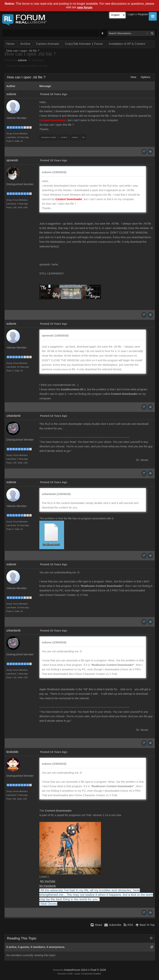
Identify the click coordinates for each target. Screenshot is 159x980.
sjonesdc (12, 160)
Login (131, 14)
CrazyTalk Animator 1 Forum (84, 44)
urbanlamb (13, 416)
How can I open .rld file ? (23, 51)
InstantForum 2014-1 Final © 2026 (85, 970)
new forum (85, 7)
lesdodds (12, 752)
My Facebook (48, 886)
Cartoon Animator (48, 44)
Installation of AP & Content (127, 44)
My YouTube (48, 881)
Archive (25, 44)
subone (22, 60)
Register (143, 14)
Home (10, 44)
